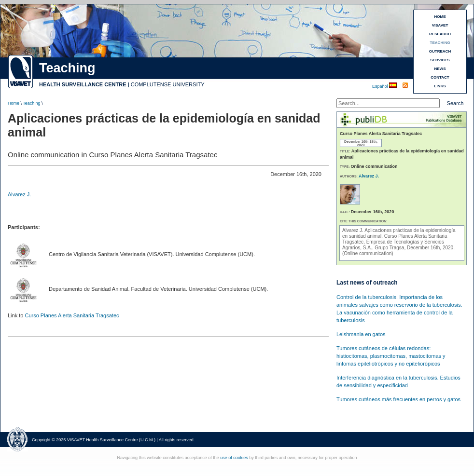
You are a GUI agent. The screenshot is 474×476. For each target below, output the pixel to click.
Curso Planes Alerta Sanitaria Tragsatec (72, 315)
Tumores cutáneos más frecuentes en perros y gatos (398, 399)
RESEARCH (440, 34)
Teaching (31, 103)
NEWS (440, 69)
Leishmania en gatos (361, 334)
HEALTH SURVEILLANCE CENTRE (83, 84)
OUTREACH (440, 51)
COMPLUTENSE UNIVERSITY (168, 84)
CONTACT (440, 77)
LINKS (440, 86)
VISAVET (440, 25)
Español (381, 86)
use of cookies (234, 458)
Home (14, 103)
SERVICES (440, 60)
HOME (440, 17)
